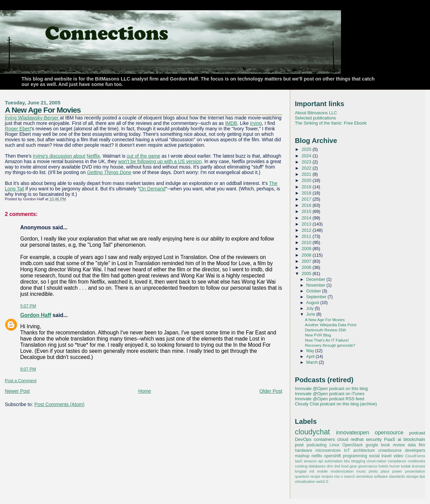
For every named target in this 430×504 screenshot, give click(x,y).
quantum (302, 476)
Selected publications (316, 118)
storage (412, 476)
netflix (317, 456)
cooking (301, 466)
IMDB (231, 123)
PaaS (390, 439)
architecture (364, 450)
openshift (333, 456)
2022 (307, 168)
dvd (337, 466)
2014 (307, 218)
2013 (307, 224)
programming (355, 456)
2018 (307, 193)
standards (397, 476)
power (397, 471)
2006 (307, 267)
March (313, 362)
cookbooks (416, 461)
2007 (307, 261)
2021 (307, 174)
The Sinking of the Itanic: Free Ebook (331, 123)
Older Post (271, 391)
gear (353, 466)
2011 (307, 236)
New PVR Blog (318, 335)
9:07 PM (28, 369)
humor (395, 466)
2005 (307, 273)
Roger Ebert (18, 129)
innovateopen (353, 432)
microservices (328, 450)
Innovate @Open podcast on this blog (331, 388)
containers (324, 439)
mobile (322, 471)
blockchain (414, 439)
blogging (358, 461)
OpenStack (353, 445)
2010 (307, 242)
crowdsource (390, 450)
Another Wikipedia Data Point (331, 325)
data (412, 445)
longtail (301, 471)
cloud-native (376, 461)
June (311, 314)
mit (312, 471)
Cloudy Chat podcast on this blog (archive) (336, 404)
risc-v (339, 476)
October (314, 291)
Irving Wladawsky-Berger (32, 118)
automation (334, 461)
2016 (307, 205)
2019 (307, 187)
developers (415, 450)
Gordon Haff (36, 315)
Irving (256, 123)
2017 (307, 199)
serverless (364, 476)
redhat (357, 439)
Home (145, 391)
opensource (389, 432)
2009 (307, 249)
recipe (315, 476)
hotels (383, 466)
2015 (307, 211)
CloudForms (415, 456)
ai (399, 439)
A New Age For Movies (43, 110)
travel (387, 456)
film (422, 445)
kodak (406, 466)
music (361, 471)
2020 (307, 180)
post (299, 445)
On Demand (152, 189)
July (310, 308)
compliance (397, 461)
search (350, 476)
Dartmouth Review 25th (325, 330)
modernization (342, 471)
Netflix (93, 156)
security (374, 439)
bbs (347, 461)
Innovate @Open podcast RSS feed (330, 399)
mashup (302, 456)
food (345, 466)
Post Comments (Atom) (60, 404)
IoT (347, 450)
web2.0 (322, 481)
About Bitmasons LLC (316, 113)
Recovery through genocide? (330, 345)
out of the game (144, 156)
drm (330, 466)
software (381, 476)
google (372, 445)
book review (393, 445)
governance (368, 466)
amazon (310, 461)
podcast (417, 433)
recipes (327, 476)
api (321, 461)
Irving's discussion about (59, 156)
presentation (415, 471)
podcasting (317, 445)
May (311, 351)
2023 (307, 162)
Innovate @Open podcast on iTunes (330, 394)
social (374, 456)
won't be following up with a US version (160, 161)
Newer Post (17, 391)
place (385, 471)
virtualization (305, 481)
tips (422, 476)
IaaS (299, 461)
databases (317, 466)
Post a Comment (21, 381)
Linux (334, 445)
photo (373, 471)
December (316, 279)
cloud (343, 439)
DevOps (303, 439)
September (317, 297)
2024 (307, 156)
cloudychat (313, 432)
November (316, 285)
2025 (307, 149)
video (398, 456)
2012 (307, 230)
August (313, 303)
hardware (303, 450)
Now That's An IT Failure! (327, 340)
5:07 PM (28, 306)
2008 (307, 255)
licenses (419, 466)
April (311, 357)
